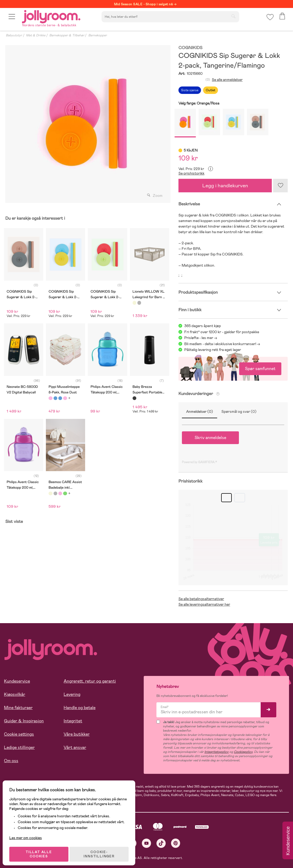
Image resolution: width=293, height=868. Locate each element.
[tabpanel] (87, 124)
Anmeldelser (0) (200, 411)
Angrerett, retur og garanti (90, 681)
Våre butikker (77, 734)
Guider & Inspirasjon (24, 721)
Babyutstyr (14, 35)
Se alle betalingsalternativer (201, 599)
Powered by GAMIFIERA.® (199, 462)
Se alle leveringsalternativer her (204, 604)
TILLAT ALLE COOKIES (41, 850)
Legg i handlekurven (225, 186)
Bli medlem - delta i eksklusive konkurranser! (220, 344)
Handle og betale (80, 708)
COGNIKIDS (190, 48)
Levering (72, 694)
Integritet (73, 721)
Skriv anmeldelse (210, 438)
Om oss (11, 761)
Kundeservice (17, 681)
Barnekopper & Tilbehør (67, 35)
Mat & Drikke (36, 35)
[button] (12, 19)
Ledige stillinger (19, 747)
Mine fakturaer (18, 708)
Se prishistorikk (191, 173)
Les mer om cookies (28, 834)
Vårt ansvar (75, 747)
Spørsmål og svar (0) (239, 411)
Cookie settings (19, 734)
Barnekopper (98, 35)
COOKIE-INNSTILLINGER (102, 850)
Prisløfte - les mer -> (201, 338)
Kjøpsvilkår (15, 694)
